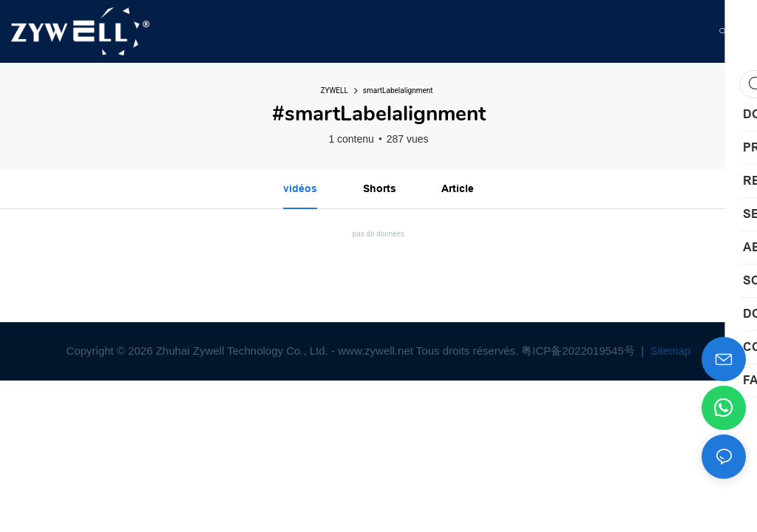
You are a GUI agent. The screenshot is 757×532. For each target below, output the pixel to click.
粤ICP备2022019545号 (580, 351)
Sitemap (669, 351)
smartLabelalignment (398, 91)
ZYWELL (334, 91)
